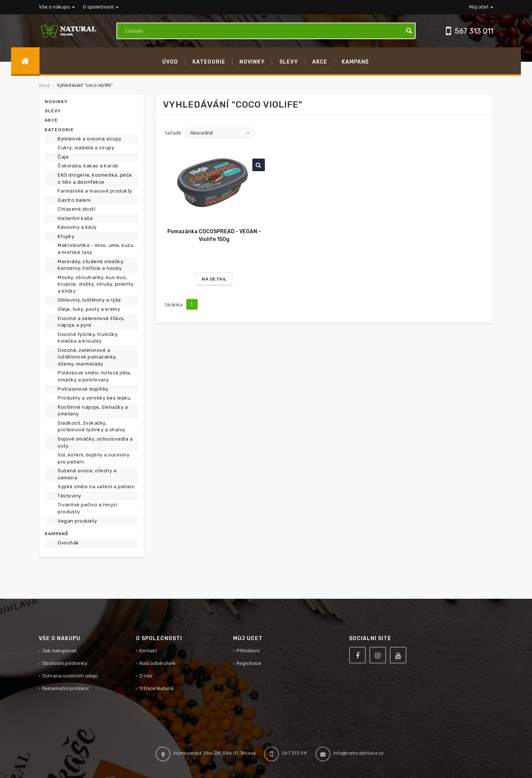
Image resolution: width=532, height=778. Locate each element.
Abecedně (202, 133)
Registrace (249, 663)
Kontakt (148, 651)
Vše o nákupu (57, 7)
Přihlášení (248, 651)
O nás (146, 676)
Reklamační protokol (65, 688)
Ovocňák (68, 543)
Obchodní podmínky (65, 663)
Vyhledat (257, 165)
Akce (51, 120)
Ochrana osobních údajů (70, 676)
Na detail (214, 279)
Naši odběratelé (157, 663)
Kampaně (57, 534)
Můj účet (481, 7)
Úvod (44, 85)
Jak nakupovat (59, 651)
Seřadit (173, 133)
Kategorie (59, 130)
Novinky (56, 102)
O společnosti (101, 7)
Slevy (53, 111)
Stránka (174, 305)
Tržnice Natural (156, 688)
